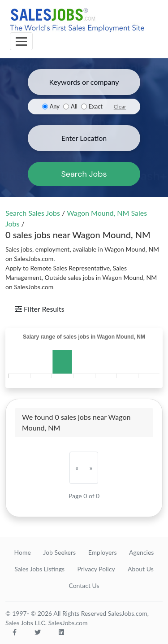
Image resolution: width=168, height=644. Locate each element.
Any (55, 106)
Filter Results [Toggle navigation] (40, 309)
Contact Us (84, 585)
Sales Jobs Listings (39, 569)
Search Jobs (84, 174)
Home (23, 552)
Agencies (141, 552)
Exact (96, 106)
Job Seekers (59, 552)
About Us (141, 569)
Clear (120, 107)
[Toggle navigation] (21, 41)
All (74, 106)
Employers (103, 552)
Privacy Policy (96, 569)
